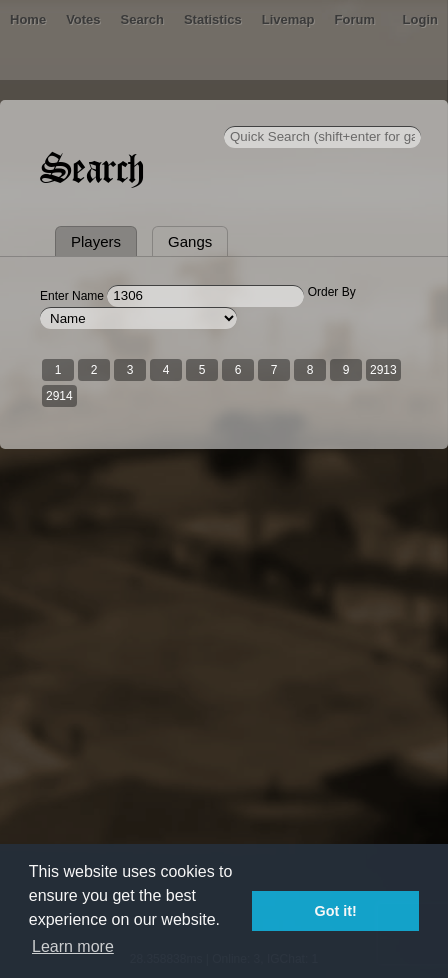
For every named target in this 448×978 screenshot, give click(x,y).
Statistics (213, 19)
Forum (355, 19)
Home (28, 19)
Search (142, 19)
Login (420, 19)
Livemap (288, 19)
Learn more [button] (73, 946)
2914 (59, 396)
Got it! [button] (336, 911)
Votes (83, 19)
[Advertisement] (224, 713)
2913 (383, 370)
